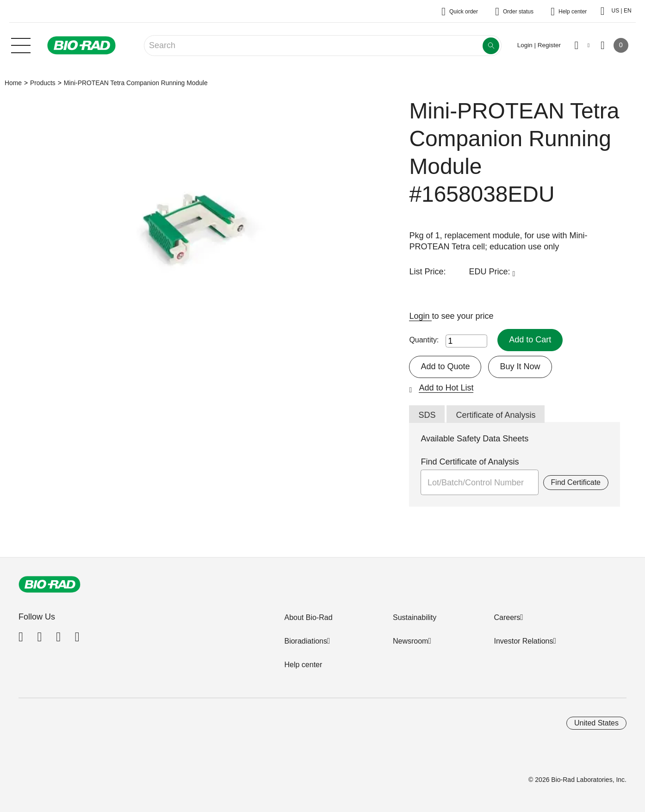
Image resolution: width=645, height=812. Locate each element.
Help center (303, 665)
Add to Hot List (446, 388)
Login (420, 316)
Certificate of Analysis (496, 415)
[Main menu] (21, 44)
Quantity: (424, 340)
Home (13, 83)
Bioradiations (306, 641)
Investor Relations (523, 641)
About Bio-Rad (308, 617)
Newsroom (410, 641)
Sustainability (415, 617)
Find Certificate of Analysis (470, 462)
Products (43, 83)
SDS (427, 415)
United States (596, 723)
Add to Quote (445, 366)
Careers (507, 617)
